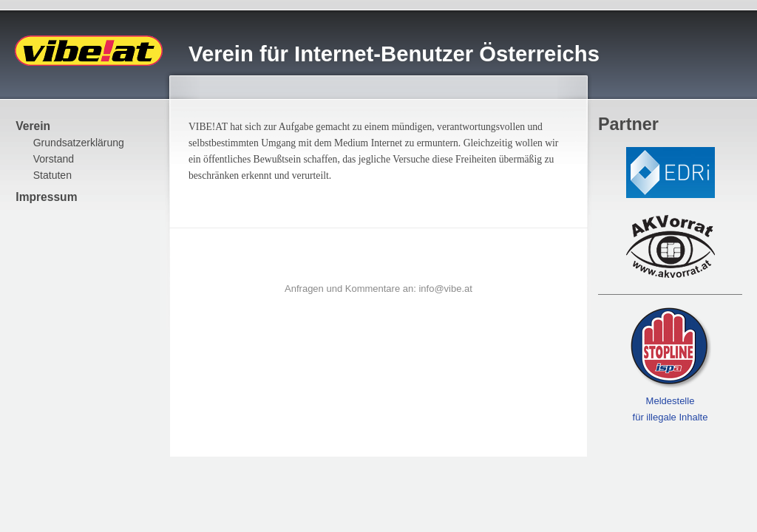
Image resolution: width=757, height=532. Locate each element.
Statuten (52, 175)
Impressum (46, 197)
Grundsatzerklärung (79, 143)
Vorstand (54, 159)
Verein (33, 126)
